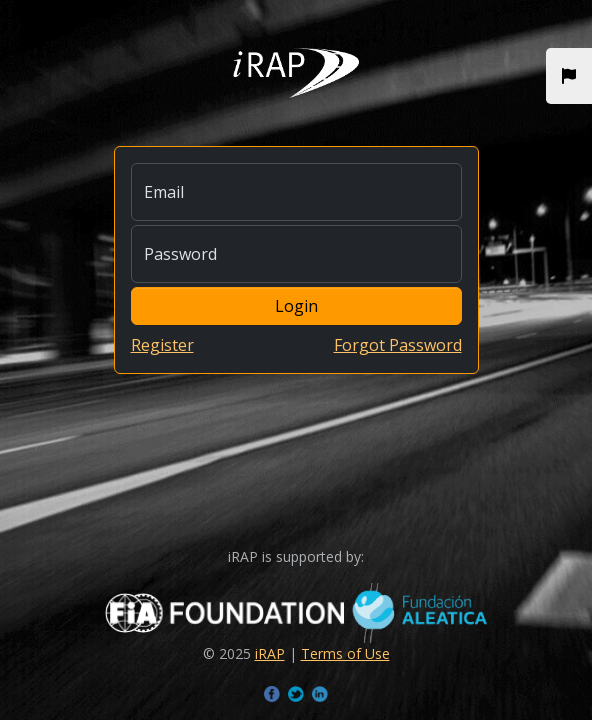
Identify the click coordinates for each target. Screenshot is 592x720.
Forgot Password (398, 345)
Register (162, 345)
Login (296, 306)
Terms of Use (345, 653)
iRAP (270, 653)
